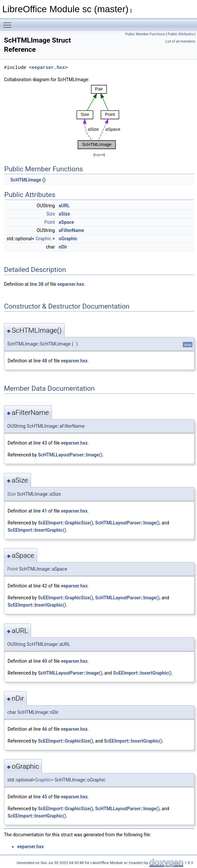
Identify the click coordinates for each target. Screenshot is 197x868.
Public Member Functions (145, 34)
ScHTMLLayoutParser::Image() (70, 455)
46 (45, 729)
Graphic (44, 239)
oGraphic (68, 239)
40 (45, 661)
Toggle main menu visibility (9, 22)
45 (45, 797)
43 (45, 443)
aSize (64, 214)
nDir (63, 247)
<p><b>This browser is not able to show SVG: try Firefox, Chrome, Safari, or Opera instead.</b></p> (99, 117)
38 (41, 284)
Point (49, 222)
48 (45, 361)
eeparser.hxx (48, 67)
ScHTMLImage (26, 180)
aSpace (66, 222)
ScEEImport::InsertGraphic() (37, 530)
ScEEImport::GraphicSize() (66, 523)
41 (45, 511)
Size (50, 214)
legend (99, 155)
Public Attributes (181, 34)
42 (45, 586)
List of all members (180, 41)
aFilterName (71, 230)
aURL (64, 206)
